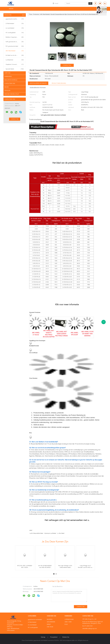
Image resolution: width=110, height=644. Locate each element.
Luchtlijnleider (15, 60)
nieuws (6, 87)
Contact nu (67, 65)
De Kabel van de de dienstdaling (15, 55)
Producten (15, 15)
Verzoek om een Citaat (12, 94)
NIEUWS (11, 9)
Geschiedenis (51, 622)
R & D (66, 624)
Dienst (49, 624)
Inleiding (50, 619)
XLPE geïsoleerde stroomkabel (15, 42)
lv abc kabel (61, 533)
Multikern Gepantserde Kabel (15, 37)
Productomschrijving (59, 83)
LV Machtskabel (15, 24)
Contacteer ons (10, 84)
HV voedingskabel (15, 33)
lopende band (69, 619)
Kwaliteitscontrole (11, 80)
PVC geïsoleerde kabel (15, 46)
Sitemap (43, 637)
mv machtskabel (15, 28)
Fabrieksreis (8, 77)
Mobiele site (66, 637)
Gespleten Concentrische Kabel (15, 64)
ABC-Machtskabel (15, 51)
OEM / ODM (68, 622)
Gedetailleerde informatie (38, 83)
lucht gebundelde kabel (36, 533)
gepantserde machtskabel (15, 19)
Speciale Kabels (15, 69)
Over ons (7, 73)
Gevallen (7, 91)
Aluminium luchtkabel (50, 533)
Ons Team (50, 627)
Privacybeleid (54, 637)
